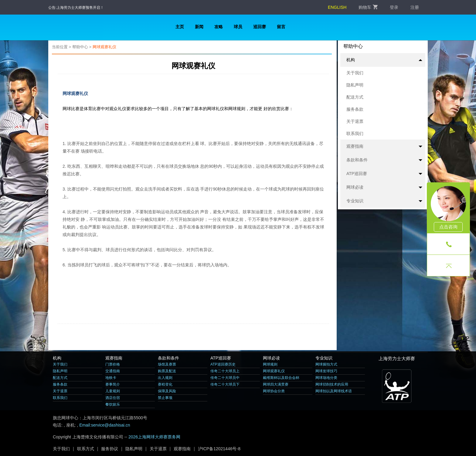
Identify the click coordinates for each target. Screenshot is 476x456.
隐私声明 (355, 85)
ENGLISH (337, 7)
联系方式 (86, 449)
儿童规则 (113, 391)
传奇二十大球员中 (225, 378)
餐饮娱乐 (113, 404)
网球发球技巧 (326, 371)
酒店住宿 (113, 398)
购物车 (368, 7)
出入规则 (165, 378)
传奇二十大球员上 (225, 371)
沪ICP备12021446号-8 (219, 449)
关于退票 (355, 121)
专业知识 (384, 201)
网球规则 (270, 364)
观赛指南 (384, 147)
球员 (238, 27)
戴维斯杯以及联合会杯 (281, 378)
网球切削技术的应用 (332, 384)
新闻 (199, 27)
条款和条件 (384, 160)
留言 (281, 27)
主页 (180, 27)
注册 (415, 7)
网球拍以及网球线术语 (334, 391)
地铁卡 (111, 378)
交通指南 (113, 371)
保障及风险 (167, 391)
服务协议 (110, 449)
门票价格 (113, 364)
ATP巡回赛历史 (223, 364)
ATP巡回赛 (384, 174)
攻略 (219, 27)
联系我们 (355, 133)
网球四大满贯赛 (276, 384)
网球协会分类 (274, 391)
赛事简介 (113, 384)
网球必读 (384, 187)
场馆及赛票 (167, 364)
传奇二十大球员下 (225, 384)
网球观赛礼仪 (104, 47)
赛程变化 (165, 384)
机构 (384, 60)
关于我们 (355, 73)
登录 (394, 7)
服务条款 (355, 109)
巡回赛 (260, 27)
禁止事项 (165, 398)
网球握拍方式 (326, 364)
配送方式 (355, 97)
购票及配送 (167, 371)
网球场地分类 (326, 378)
